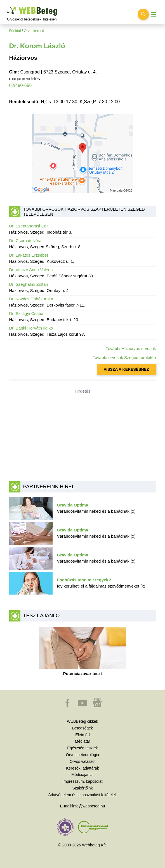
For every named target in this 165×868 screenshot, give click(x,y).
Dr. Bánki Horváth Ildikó (31, 328)
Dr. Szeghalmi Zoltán (29, 284)
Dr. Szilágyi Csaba (26, 313)
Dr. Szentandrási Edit (29, 226)
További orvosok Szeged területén (124, 357)
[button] (68, 706)
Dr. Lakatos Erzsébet (29, 255)
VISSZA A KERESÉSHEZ (126, 369)
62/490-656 (21, 85)
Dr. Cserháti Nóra (25, 240)
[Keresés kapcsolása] (143, 14)
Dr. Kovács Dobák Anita (31, 299)
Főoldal (15, 31)
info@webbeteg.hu (89, 806)
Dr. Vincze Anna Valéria (31, 270)
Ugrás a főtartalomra (7, 7)
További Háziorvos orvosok (131, 348)
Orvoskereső (34, 31)
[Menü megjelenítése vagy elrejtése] (154, 14)
